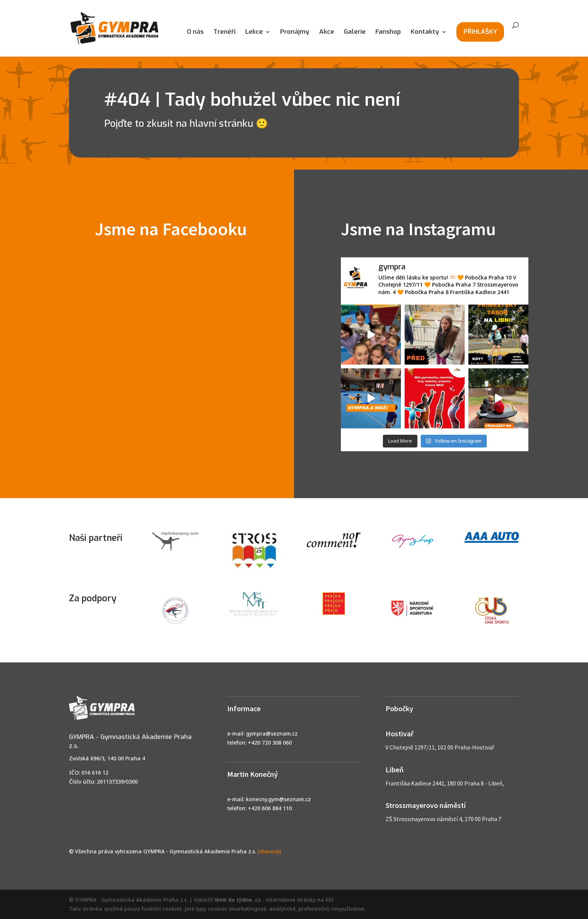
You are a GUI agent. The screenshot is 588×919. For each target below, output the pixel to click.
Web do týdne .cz (238, 900)
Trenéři (224, 33)
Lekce (254, 33)
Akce (327, 33)
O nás (195, 33)
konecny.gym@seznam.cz (278, 799)
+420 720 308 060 (270, 743)
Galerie (355, 33)
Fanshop (388, 33)
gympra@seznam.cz (272, 734)
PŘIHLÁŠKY (480, 32)
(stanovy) (269, 851)
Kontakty (425, 33)
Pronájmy (295, 33)
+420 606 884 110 (270, 808)
